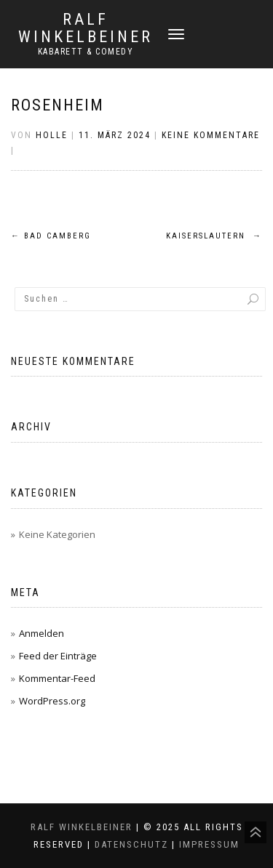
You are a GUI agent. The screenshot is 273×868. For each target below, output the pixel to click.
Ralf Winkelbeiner (86, 28)
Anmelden (41, 633)
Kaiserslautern (214, 236)
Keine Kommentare (211, 135)
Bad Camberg (51, 236)
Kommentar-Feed (57, 678)
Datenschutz (131, 844)
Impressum (209, 844)
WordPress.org (52, 701)
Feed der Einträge (58, 656)
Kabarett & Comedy (86, 52)
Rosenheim (58, 105)
